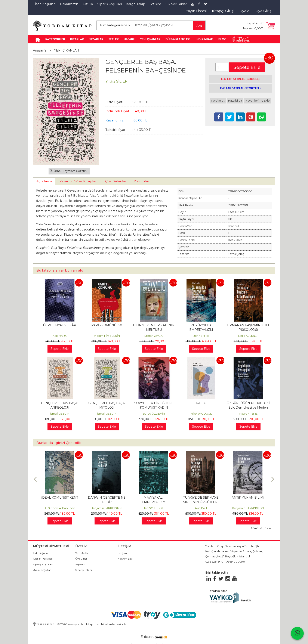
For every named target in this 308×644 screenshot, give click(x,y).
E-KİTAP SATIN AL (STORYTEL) (240, 88)
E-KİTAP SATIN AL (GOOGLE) (240, 79)
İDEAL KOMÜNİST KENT (60, 498)
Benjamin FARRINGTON (107, 508)
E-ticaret (147, 637)
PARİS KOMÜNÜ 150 (107, 325)
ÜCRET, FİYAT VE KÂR (60, 325)
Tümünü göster (261, 528)
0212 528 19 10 (214, 562)
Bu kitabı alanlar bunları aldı (60, 270)
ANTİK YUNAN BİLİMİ (248, 498)
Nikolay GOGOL (201, 414)
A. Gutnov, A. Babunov (60, 508)
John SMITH (201, 336)
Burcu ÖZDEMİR (154, 414)
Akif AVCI (201, 508)
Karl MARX (60, 336)
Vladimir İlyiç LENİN (107, 336)
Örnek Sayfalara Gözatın (68, 171)
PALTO (201, 403)
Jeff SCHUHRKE (154, 508)
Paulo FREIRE (248, 414)
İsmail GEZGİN (60, 414)
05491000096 (235, 562)
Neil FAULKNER (248, 336)
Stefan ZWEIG (154, 336)
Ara (199, 26)
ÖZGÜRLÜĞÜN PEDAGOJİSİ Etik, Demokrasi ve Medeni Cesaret (248, 408)
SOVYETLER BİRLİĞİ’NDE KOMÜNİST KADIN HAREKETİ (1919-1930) (154, 408)
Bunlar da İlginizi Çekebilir (59, 443)
